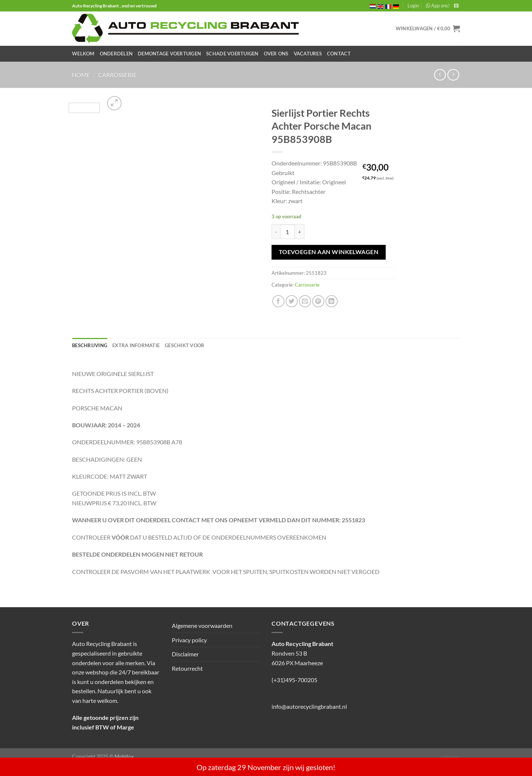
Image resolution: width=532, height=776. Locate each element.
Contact (339, 54)
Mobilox (124, 756)
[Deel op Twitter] (292, 301)
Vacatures (308, 54)
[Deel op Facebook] (278, 301)
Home (81, 75)
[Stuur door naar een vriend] (305, 301)
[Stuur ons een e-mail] (456, 6)
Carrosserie (117, 75)
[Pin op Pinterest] (318, 301)
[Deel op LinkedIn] (332, 301)
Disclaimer (185, 654)
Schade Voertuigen (232, 54)
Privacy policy (189, 640)
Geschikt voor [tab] (185, 345)
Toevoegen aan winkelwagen (329, 252)
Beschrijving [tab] (90, 345)
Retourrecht (187, 668)
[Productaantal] (287, 232)
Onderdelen (116, 54)
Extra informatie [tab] (136, 345)
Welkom (83, 54)
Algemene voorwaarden (202, 625)
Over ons (276, 54)
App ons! (438, 6)
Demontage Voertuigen (169, 54)
